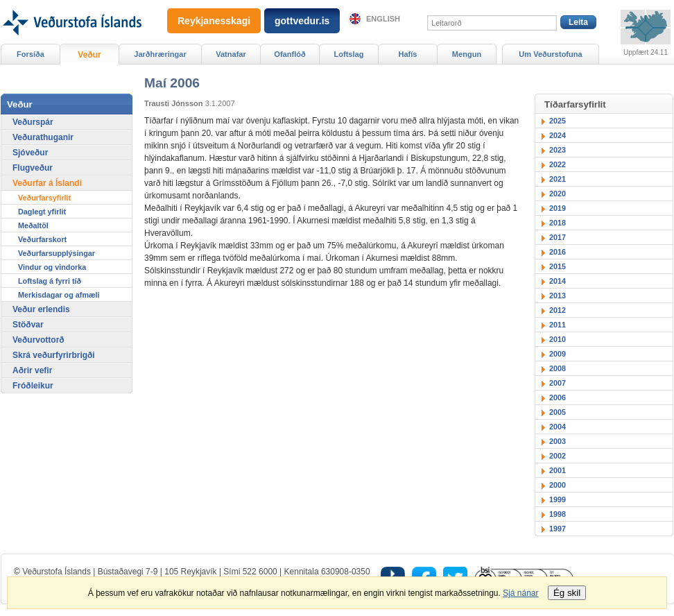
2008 (558, 368)
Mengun (467, 54)
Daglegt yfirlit (42, 212)
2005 (558, 412)
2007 (558, 383)
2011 (558, 325)
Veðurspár (33, 122)
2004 (558, 427)
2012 (558, 310)
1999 (558, 499)
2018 (558, 223)
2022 (558, 164)
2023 (558, 150)
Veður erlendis (41, 309)
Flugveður (33, 168)
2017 (558, 237)
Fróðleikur (33, 386)
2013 (558, 296)
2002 (558, 456)
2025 (558, 121)
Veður (89, 55)
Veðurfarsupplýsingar (57, 253)
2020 (558, 194)
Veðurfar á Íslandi (47, 183)
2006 (558, 397)
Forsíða (31, 54)
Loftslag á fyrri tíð (50, 281)
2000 (558, 485)
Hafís (408, 54)
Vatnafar (231, 54)
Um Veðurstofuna (550, 54)
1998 (558, 514)
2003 (558, 441)
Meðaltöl (33, 225)
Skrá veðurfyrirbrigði (54, 355)
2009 (558, 354)
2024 (558, 135)
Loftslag (349, 54)
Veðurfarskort (42, 239)
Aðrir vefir (32, 370)
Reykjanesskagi (214, 21)
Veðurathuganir (43, 137)
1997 (558, 529)
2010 (558, 339)
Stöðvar (28, 325)
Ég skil (567, 593)
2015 (558, 266)
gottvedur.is (302, 21)
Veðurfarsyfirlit (44, 198)
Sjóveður (30, 153)
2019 (558, 208)
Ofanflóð (290, 54)
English (383, 19)
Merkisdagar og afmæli (59, 295)
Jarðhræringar (160, 54)
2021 (558, 179)
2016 (558, 252)
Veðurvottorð (38, 340)
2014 (558, 281)
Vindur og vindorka (52, 267)
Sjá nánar (520, 593)
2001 (558, 470)
